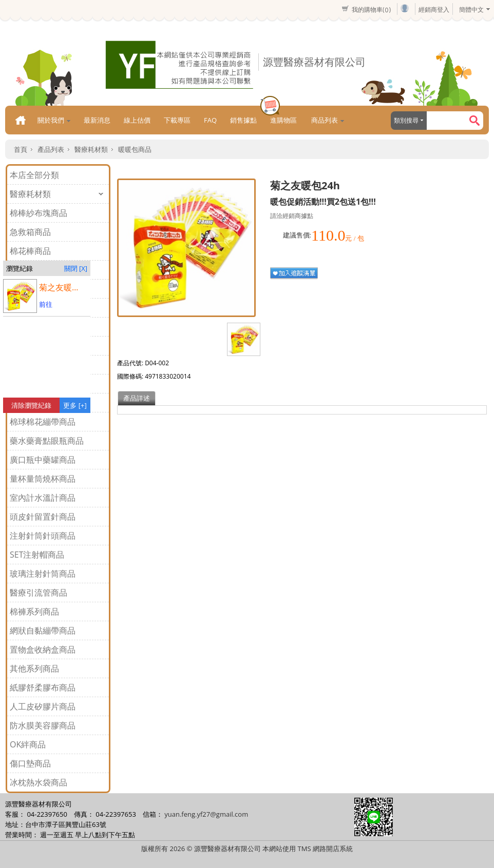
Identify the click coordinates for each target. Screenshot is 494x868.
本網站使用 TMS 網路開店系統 (308, 849)
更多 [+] (75, 405)
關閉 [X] (76, 268)
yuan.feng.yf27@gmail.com (206, 814)
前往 (46, 304)
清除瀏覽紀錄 (31, 405)
